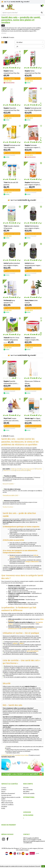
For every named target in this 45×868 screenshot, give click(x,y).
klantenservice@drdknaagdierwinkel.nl (34, 841)
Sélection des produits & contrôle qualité (11, 798)
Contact (4, 788)
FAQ (29, 470)
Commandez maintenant (33, 78)
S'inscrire (26, 788)
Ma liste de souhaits (29, 793)
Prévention (39, 469)
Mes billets (26, 791)
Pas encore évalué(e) (9, 155)
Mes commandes (28, 790)
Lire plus (4, 33)
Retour (3, 791)
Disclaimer (4, 806)
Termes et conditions (7, 805)
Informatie (12, 78)
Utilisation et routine (9, 470)
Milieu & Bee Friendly (7, 803)
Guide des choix (15, 469)
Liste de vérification (22, 470)
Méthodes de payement (8, 793)
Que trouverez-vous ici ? (28, 469)
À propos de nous (6, 795)
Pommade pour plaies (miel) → (11, 495)
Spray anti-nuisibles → (9, 484)
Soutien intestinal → (8, 507)
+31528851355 (28, 843)
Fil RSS (3, 808)
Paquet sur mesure (7, 801)
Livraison (4, 790)
